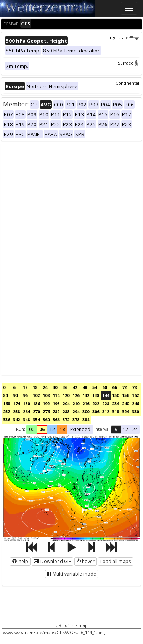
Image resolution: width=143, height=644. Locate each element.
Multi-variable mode (72, 574)
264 (26, 412)
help (20, 561)
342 (16, 420)
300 (86, 412)
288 (66, 412)
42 (75, 387)
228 (106, 404)
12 (25, 387)
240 (125, 404)
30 (55, 387)
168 (6, 404)
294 (76, 412)
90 (15, 395)
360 (46, 420)
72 (124, 387)
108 (46, 395)
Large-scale (122, 37)
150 (116, 395)
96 (25, 395)
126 (76, 395)
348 (26, 420)
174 (16, 404)
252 (6, 412)
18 (35, 387)
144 (106, 395)
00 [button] (32, 429)
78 (134, 387)
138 (96, 395)
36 (65, 387)
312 (106, 412)
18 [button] (63, 429)
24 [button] (135, 429)
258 (16, 412)
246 (135, 404)
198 (56, 404)
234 (116, 404)
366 (56, 420)
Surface (129, 63)
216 (86, 404)
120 (66, 395)
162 (135, 395)
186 (36, 404)
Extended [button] (80, 429)
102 (36, 395)
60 (104, 387)
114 (56, 395)
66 (114, 387)
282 (56, 412)
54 (95, 387)
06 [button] (42, 429)
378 (76, 420)
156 (125, 395)
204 (66, 404)
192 (46, 404)
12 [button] (52, 429)
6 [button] (116, 429)
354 (36, 420)
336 (6, 420)
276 (46, 412)
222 (96, 404)
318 (116, 412)
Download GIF (52, 561)
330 (135, 412)
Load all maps (116, 561)
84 (5, 395)
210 (76, 404)
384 (86, 420)
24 (45, 387)
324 (125, 412)
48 (85, 387)
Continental (127, 83)
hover (86, 561)
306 (96, 412)
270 (36, 412)
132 (86, 395)
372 (66, 420)
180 (26, 404)
